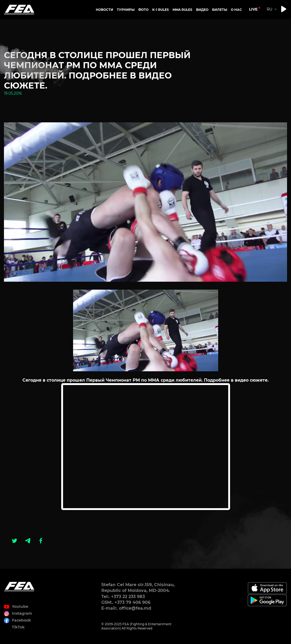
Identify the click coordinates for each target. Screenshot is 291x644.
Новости (104, 10)
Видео (202, 10)
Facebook (21, 620)
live (253, 9)
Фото (143, 10)
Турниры (126, 10)
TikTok (18, 627)
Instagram (22, 613)
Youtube (20, 606)
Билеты (220, 10)
